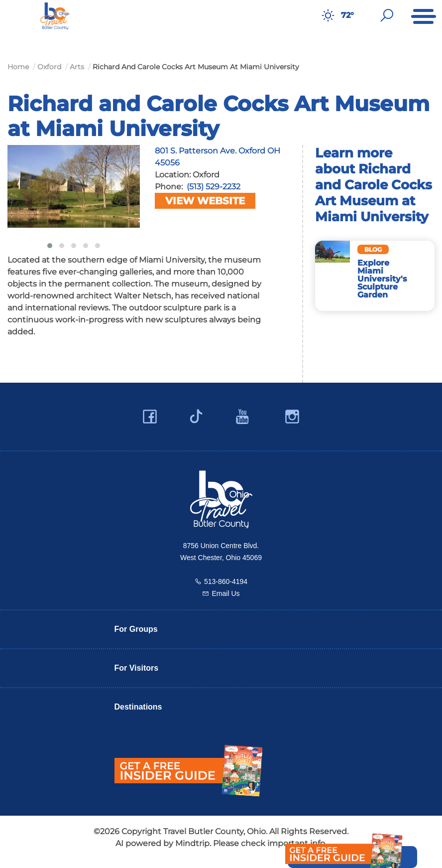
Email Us (225, 593)
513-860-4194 (226, 581)
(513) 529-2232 (214, 187)
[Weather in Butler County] (328, 15)
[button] (50, 246)
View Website (205, 201)
